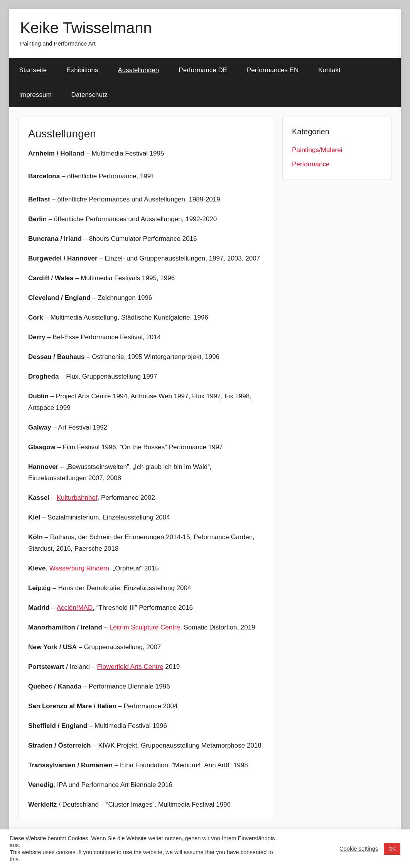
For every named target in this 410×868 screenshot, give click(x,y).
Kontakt (329, 70)
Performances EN (273, 70)
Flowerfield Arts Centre (130, 667)
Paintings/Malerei (317, 150)
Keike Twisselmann (86, 28)
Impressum (35, 95)
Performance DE (203, 70)
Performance (311, 164)
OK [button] (392, 849)
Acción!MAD (75, 608)
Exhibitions (82, 70)
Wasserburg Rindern (79, 568)
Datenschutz (90, 95)
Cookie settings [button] (359, 849)
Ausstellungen (139, 70)
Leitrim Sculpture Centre (145, 627)
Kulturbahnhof (77, 498)
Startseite (33, 70)
